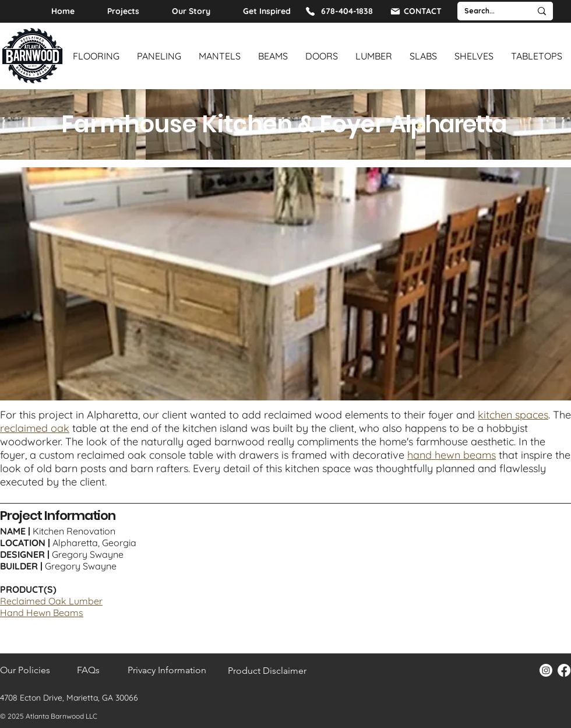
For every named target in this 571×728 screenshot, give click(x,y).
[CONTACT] (415, 11)
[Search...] (485, 11)
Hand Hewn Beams (42, 613)
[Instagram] (546, 670)
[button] (285, 284)
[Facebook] (564, 670)
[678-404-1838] (339, 11)
